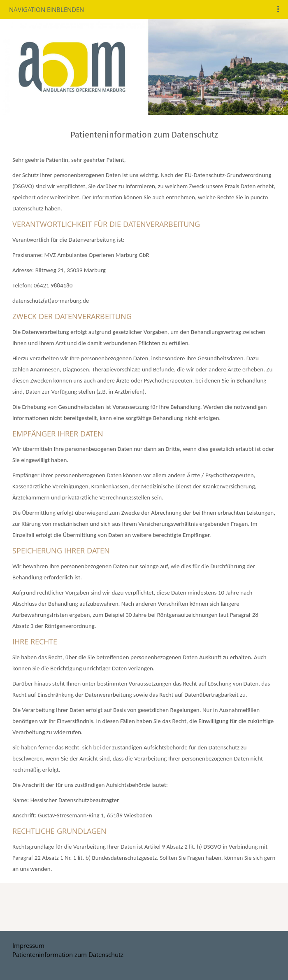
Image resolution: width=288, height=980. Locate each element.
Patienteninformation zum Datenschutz (68, 954)
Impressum (28, 945)
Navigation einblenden (46, 9)
